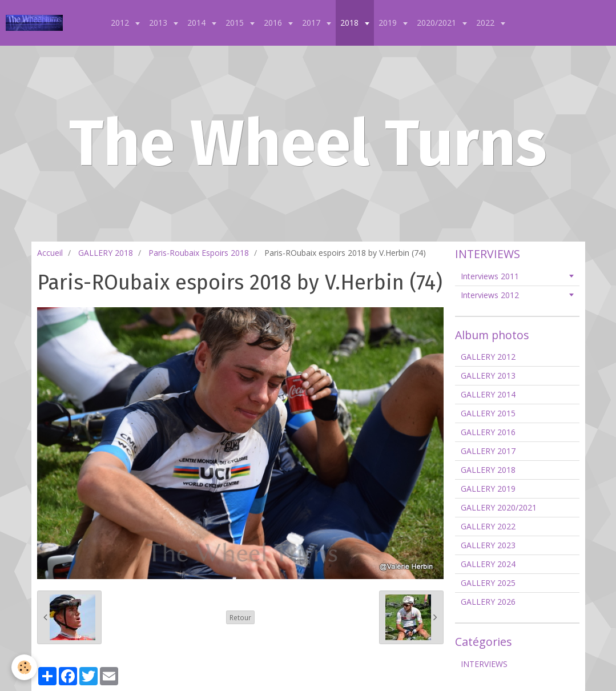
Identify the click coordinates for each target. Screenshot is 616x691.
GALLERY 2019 (488, 489)
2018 (351, 23)
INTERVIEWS (484, 664)
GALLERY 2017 (488, 451)
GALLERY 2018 (106, 253)
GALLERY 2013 (488, 375)
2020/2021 (438, 23)
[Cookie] (24, 667)
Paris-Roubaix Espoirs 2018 (199, 253)
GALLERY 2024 (488, 564)
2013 (159, 23)
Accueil (50, 253)
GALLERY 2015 (488, 413)
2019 (389, 23)
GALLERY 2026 (488, 602)
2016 (274, 23)
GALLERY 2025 (488, 583)
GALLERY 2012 (488, 357)
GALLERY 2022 (488, 526)
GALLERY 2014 (488, 394)
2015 (236, 23)
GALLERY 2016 (488, 432)
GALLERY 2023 (488, 545)
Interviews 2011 (490, 276)
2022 (486, 23)
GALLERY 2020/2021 (499, 507)
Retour (240, 617)
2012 (121, 23)
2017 (312, 23)
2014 (198, 23)
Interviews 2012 (490, 295)
